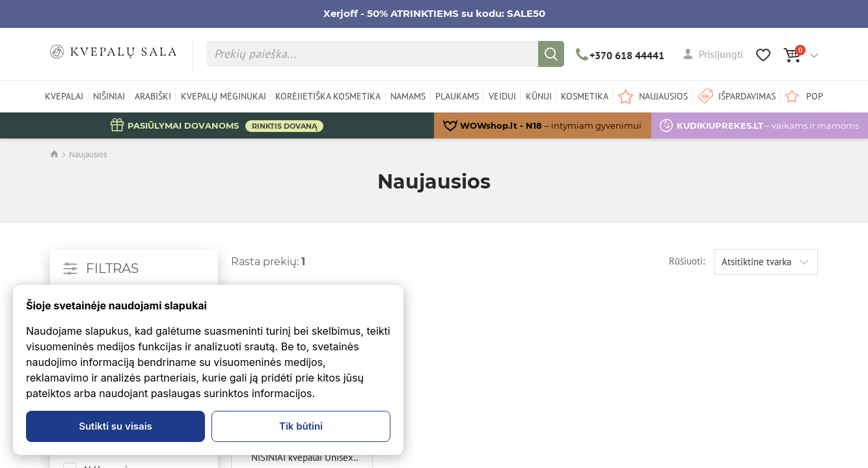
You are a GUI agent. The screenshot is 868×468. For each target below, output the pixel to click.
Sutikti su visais (115, 426)
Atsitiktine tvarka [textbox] (756, 262)
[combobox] (766, 262)
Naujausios (88, 154)
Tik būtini (301, 426)
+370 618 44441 (620, 55)
